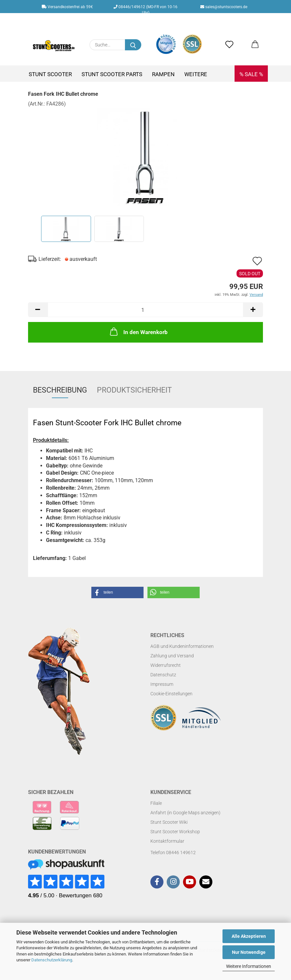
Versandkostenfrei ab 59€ (67, 7)
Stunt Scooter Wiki (169, 822)
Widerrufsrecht (166, 665)
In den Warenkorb (138, 331)
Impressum (162, 684)
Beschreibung (60, 390)
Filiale (156, 803)
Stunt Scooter (50, 74)
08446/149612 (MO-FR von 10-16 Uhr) (145, 9)
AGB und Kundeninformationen (182, 646)
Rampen (163, 74)
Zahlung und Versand (172, 656)
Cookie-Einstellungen (171, 694)
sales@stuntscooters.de (224, 7)
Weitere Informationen (249, 966)
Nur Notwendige (249, 952)
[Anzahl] (145, 310)
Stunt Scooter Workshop (175, 832)
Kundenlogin (150, 20)
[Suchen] (133, 45)
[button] (255, 45)
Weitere (196, 74)
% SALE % (251, 74)
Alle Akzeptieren (249, 936)
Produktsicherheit (134, 390)
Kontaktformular (167, 841)
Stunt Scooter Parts (112, 74)
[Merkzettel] (230, 45)
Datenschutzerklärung (52, 960)
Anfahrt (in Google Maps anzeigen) (185, 813)
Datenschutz (163, 675)
